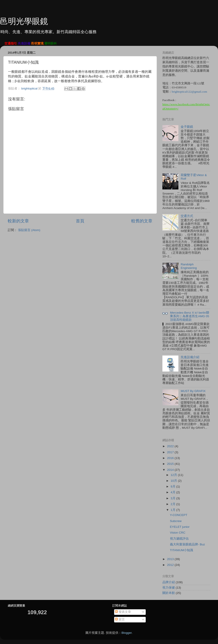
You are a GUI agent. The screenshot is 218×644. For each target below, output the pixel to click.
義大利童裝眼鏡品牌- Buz (188, 544)
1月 (173, 510)
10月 (174, 481)
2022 (171, 446)
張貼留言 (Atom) (29, 230)
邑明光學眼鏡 (24, 21)
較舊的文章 (142, 221)
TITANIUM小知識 (182, 550)
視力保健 (169, 588)
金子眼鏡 (187, 127)
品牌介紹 (169, 582)
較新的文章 (18, 221)
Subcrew (176, 521)
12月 (174, 475)
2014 (171, 470)
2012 (171, 565)
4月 (173, 492)
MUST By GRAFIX (193, 391)
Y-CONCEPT (179, 515)
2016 (171, 458)
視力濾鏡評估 (179, 539)
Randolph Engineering (189, 266)
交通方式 (187, 216)
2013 (171, 559)
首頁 (80, 221)
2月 (173, 504)
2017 (171, 452)
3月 (173, 498)
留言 (120, 619)
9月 (173, 487)
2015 (171, 464)
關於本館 (169, 593)
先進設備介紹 (190, 357)
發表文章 (123, 612)
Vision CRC (178, 533)
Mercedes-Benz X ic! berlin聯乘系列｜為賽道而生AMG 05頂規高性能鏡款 (190, 316)
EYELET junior (180, 527)
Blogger (127, 633)
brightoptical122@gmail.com (189, 92)
